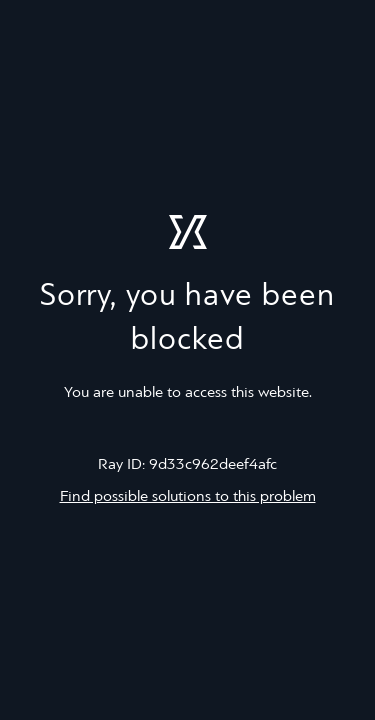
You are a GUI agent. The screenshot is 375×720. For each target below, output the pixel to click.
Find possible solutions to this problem (188, 497)
